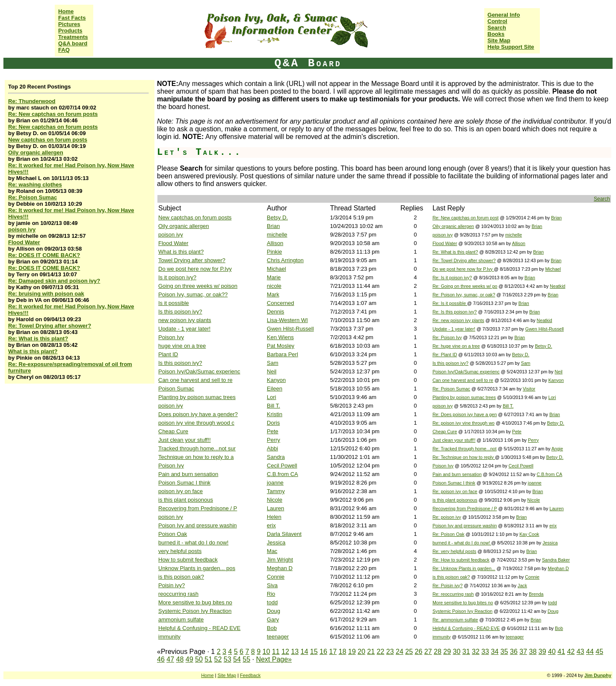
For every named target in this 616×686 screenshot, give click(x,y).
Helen (274, 517)
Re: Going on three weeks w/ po (465, 286)
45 (599, 652)
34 (495, 652)
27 (428, 652)
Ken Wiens (280, 337)
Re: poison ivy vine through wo (463, 423)
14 (305, 652)
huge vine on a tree (182, 346)
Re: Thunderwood (32, 101)
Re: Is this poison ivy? (455, 312)
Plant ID (168, 354)
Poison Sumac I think (184, 483)
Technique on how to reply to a (196, 457)
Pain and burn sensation (188, 474)
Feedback (250, 675)
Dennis (275, 312)
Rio (271, 594)
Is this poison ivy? (180, 312)
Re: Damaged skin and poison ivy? (54, 281)
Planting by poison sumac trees (197, 397)
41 (561, 652)
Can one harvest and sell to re (195, 380)
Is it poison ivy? (177, 277)
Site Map (499, 40)
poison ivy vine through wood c (196, 423)
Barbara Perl (283, 354)
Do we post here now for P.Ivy (195, 269)
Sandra (276, 457)
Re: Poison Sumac (33, 197)
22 (381, 652)
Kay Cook (529, 534)
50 (199, 659)
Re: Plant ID (445, 355)
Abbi (272, 448)
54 (237, 659)
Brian (556, 218)
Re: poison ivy (447, 517)
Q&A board (73, 43)
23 (390, 652)
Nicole (275, 500)
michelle (277, 235)
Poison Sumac (176, 389)
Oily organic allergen (36, 152)
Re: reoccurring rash (453, 594)
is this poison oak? (181, 577)
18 (343, 652)
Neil (272, 371)
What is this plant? (33, 351)
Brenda (536, 594)
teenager (278, 637)
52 (218, 659)
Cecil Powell (282, 466)
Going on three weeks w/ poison (198, 286)
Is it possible (174, 303)
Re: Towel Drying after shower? (50, 326)
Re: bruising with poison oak (46, 294)
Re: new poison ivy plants (458, 320)
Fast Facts (72, 18)
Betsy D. (277, 217)
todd (272, 602)
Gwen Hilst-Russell (290, 329)
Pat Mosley (281, 346)
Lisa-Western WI (287, 320)
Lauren (275, 508)
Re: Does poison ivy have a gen (465, 414)
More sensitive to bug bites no (195, 602)
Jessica (276, 543)
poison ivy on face (181, 491)
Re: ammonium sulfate (455, 620)
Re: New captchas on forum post (466, 218)
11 (276, 652)
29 (447, 652)
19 (352, 652)
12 (285, 652)
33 (485, 652)
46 (161, 659)
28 (438, 652)
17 (333, 652)
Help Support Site (511, 47)
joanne (275, 483)
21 (371, 652)
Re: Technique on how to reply (464, 457)
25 (409, 652)
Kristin (275, 414)
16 (323, 652)
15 (314, 652)
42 (571, 652)
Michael (277, 269)
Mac (272, 551)
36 (514, 652)
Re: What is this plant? (38, 339)
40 (552, 652)
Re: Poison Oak (449, 534)
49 (190, 659)
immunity (169, 637)
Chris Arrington (285, 260)
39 (542, 652)
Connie (276, 577)
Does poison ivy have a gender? (198, 414)
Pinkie (274, 252)
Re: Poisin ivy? (447, 585)
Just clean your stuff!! (185, 440)
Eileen (275, 389)
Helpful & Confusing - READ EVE (199, 628)
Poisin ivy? (172, 585)
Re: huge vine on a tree (456, 346)
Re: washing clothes (35, 185)
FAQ (64, 50)
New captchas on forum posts (48, 140)
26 (419, 652)
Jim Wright (280, 560)
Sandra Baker (556, 560)
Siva (272, 585)
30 (457, 652)
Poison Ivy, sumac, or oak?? (193, 294)
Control (498, 21)
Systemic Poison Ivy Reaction (195, 611)
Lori (272, 397)
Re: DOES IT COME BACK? (44, 255)
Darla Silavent (284, 534)
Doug (274, 611)
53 (228, 659)
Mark (273, 294)
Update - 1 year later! (184, 329)
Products (70, 31)
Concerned (281, 303)
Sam (273, 363)
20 (361, 652)
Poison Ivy (171, 337)
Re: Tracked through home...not (465, 449)
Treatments (73, 37)
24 (400, 652)
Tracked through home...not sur (197, 448)
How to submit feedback (188, 560)
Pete (273, 431)
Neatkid (557, 286)
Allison (275, 243)
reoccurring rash (178, 594)
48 (180, 659)
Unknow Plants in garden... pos (197, 568)
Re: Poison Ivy (447, 337)
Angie (557, 449)
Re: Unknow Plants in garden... (464, 568)
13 (295, 652)
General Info (504, 15)
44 (590, 652)
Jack (522, 585)
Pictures (69, 24)
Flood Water (24, 242)
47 (170, 659)
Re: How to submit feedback (461, 560)
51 (208, 659)
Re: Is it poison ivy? (452, 278)
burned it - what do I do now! (193, 543)
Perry (274, 440)
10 (267, 652)
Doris (273, 423)
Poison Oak (173, 534)
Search (497, 28)
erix (271, 525)
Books (496, 34)
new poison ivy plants (185, 320)
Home (66, 11)
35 (504, 652)
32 (476, 652)
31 (466, 652)
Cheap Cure (173, 431)
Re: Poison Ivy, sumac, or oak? (464, 295)
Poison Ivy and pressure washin (198, 525)
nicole (274, 286)
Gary (273, 619)
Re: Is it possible (450, 303)
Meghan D (280, 568)
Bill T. (274, 406)
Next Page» (274, 659)
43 (580, 652)
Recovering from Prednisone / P (198, 508)
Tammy (276, 491)
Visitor (529, 389)
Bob (272, 628)
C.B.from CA (283, 474)
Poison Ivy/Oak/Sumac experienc (199, 371)
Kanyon (276, 380)
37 (523, 652)
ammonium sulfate (181, 619)
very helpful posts (180, 551)
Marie (274, 277)
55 (246, 659)
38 (533, 652)
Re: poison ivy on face (455, 491)
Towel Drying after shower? (192, 260)
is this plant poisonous (186, 500)
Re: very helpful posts (454, 551)
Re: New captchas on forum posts (53, 114)
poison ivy (22, 229)
